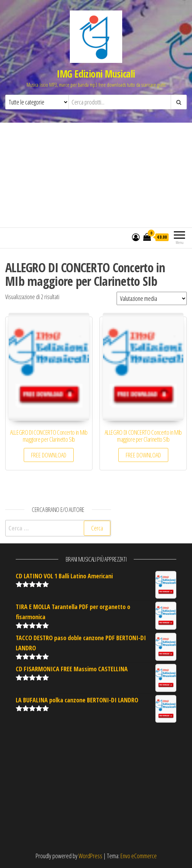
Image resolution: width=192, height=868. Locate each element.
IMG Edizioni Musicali (96, 74)
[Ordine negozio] (152, 298)
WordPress (90, 856)
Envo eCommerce (139, 856)
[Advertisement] (96, 175)
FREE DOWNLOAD (49, 455)
